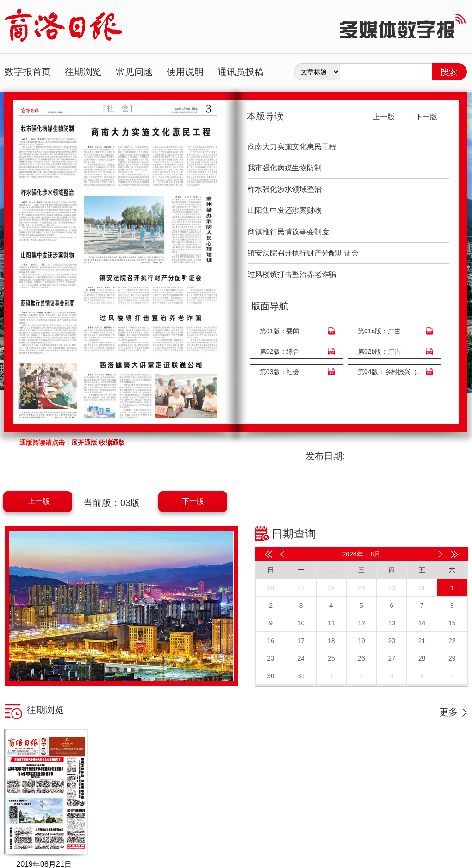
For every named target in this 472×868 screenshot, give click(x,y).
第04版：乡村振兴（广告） (392, 372)
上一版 (39, 501)
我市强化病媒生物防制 (285, 168)
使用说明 (185, 72)
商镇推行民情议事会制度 (288, 232)
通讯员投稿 (241, 72)
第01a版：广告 (379, 331)
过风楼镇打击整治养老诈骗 (292, 274)
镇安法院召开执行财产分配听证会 (303, 253)
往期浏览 (83, 72)
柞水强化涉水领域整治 (285, 189)
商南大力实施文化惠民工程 (292, 147)
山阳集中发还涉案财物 (285, 210)
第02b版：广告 (379, 351)
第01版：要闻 (279, 331)
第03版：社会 (279, 372)
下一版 (193, 501)
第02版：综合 (279, 351)
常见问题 (134, 72)
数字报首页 (28, 72)
